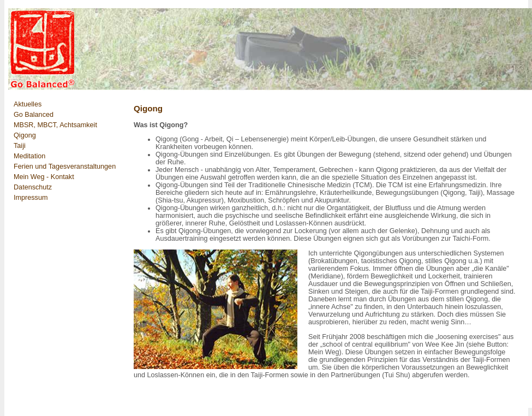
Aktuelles (28, 104)
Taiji (20, 146)
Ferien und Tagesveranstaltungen (65, 167)
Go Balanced (34, 115)
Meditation (29, 156)
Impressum (31, 198)
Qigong (25, 135)
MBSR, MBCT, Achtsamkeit (55, 125)
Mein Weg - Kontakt (44, 177)
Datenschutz (33, 187)
